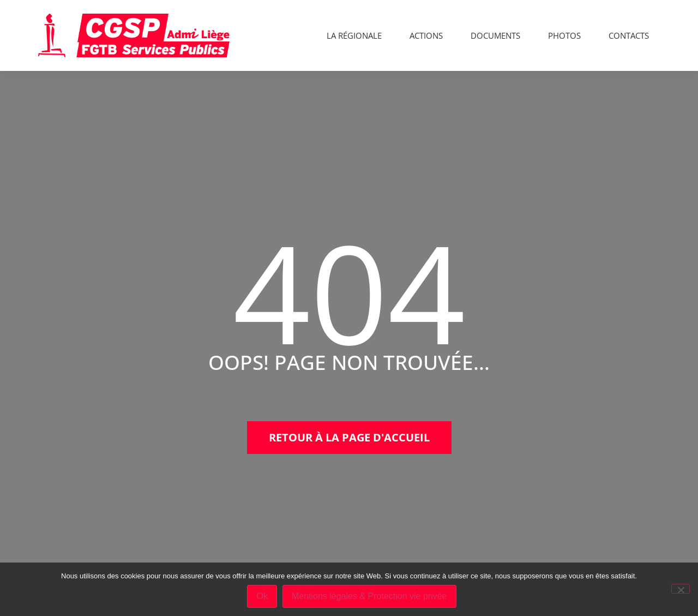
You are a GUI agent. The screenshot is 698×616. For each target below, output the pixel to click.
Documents (495, 35)
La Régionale (354, 35)
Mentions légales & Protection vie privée (369, 596)
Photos (564, 35)
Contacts (629, 35)
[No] (681, 589)
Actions (426, 35)
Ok (262, 596)
